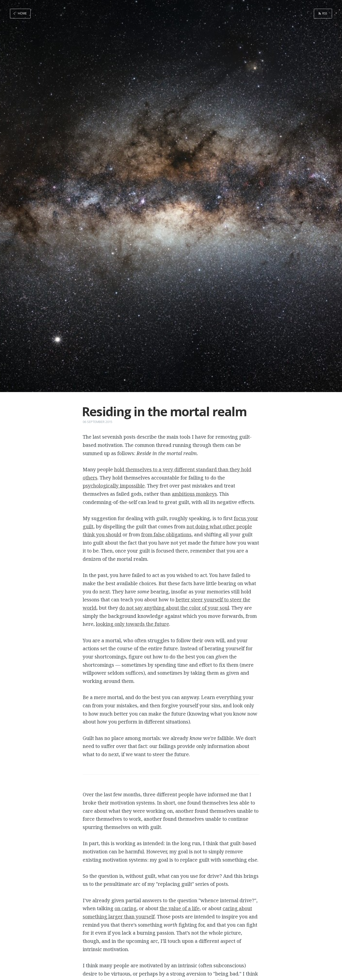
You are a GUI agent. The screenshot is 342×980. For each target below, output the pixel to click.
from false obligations (166, 534)
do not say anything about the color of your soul (174, 608)
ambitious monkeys (194, 494)
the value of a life (180, 908)
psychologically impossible (114, 486)
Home (22, 13)
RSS (324, 13)
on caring (126, 908)
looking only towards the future (133, 624)
